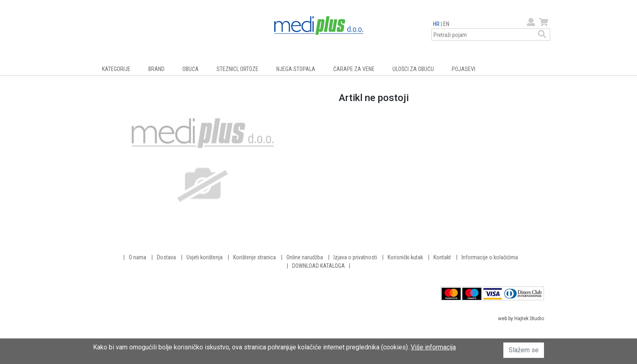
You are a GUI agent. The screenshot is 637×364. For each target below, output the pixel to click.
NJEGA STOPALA (296, 69)
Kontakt (442, 257)
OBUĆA (191, 69)
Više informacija (433, 347)
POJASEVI (464, 69)
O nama (138, 257)
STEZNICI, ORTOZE (237, 69)
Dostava (166, 257)
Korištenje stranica (255, 257)
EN (446, 24)
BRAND (156, 69)
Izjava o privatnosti (355, 257)
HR (436, 24)
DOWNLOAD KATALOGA (318, 266)
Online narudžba (305, 257)
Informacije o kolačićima (490, 257)
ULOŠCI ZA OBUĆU (413, 69)
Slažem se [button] (524, 350)
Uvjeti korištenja (205, 257)
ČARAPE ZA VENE (354, 69)
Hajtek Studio (529, 319)
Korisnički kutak (405, 257)
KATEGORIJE (116, 69)
